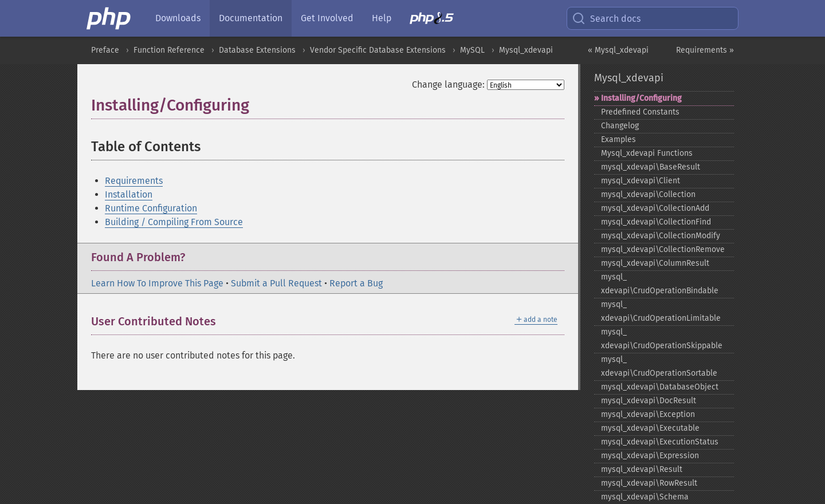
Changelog (620, 126)
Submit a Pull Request (276, 283)
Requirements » (705, 50)
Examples (618, 139)
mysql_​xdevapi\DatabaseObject (660, 387)
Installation (129, 194)
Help (382, 18)
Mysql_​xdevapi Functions (647, 153)
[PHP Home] (109, 18)
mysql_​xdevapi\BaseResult (651, 167)
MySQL (472, 50)
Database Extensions (257, 50)
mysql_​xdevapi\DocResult (649, 401)
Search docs (606, 18)
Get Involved (327, 18)
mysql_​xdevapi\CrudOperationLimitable (661, 311)
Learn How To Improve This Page (157, 283)
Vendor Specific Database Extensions (378, 50)
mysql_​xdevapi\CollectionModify (661, 236)
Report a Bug (356, 283)
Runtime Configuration (151, 208)
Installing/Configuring (641, 98)
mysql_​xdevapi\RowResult (649, 483)
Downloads (178, 18)
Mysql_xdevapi (526, 50)
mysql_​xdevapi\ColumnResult (655, 263)
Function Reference (169, 50)
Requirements (134, 181)
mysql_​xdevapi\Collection (648, 194)
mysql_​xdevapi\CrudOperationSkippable (662, 339)
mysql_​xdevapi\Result (642, 469)
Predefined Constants (640, 112)
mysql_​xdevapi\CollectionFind (656, 222)
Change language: (448, 84)
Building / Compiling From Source (174, 222)
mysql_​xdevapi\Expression (650, 456)
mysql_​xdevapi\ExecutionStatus (660, 442)
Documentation (251, 18)
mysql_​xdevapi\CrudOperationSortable (659, 366)
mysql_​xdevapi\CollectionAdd (655, 208)
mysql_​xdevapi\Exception (648, 414)
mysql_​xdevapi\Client (641, 181)
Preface (105, 50)
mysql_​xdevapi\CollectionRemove (663, 249)
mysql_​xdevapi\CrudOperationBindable (660, 284)
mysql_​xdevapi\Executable (650, 428)
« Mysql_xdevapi (618, 50)
